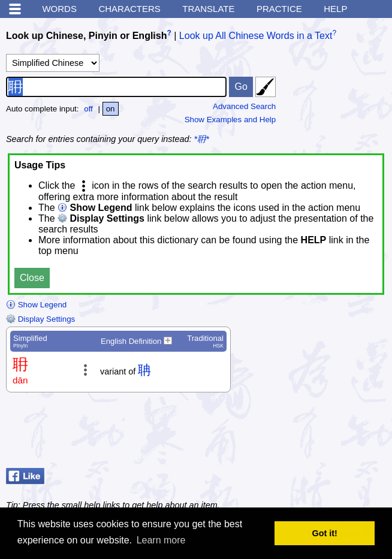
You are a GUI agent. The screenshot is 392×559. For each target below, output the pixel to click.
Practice (279, 9)
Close (32, 278)
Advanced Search (244, 106)
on (111, 109)
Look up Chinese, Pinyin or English (86, 36)
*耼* (202, 139)
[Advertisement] (290, 433)
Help (335, 9)
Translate (208, 9)
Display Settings (40, 319)
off (88, 109)
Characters (129, 9)
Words (59, 9)
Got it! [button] (325, 533)
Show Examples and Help (230, 120)
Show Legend (36, 305)
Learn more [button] (161, 540)
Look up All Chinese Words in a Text (256, 36)
